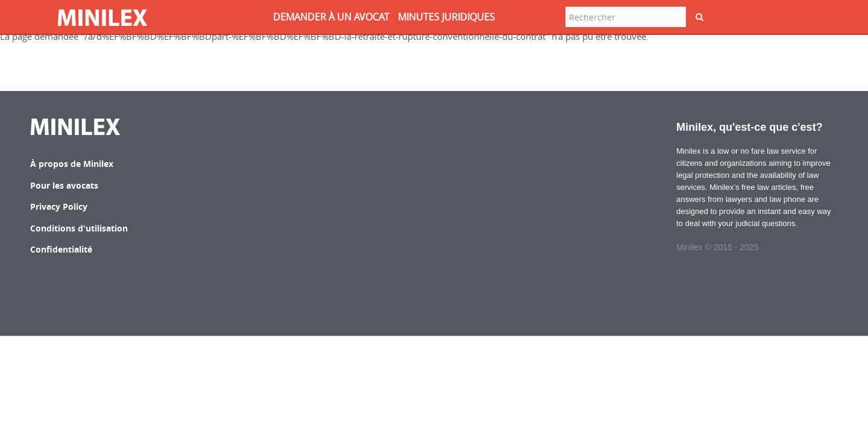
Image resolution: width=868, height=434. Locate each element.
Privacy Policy (59, 206)
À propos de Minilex (72, 164)
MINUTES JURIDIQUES (446, 17)
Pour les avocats (64, 185)
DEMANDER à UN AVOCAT (331, 17)
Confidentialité (61, 249)
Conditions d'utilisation (79, 228)
